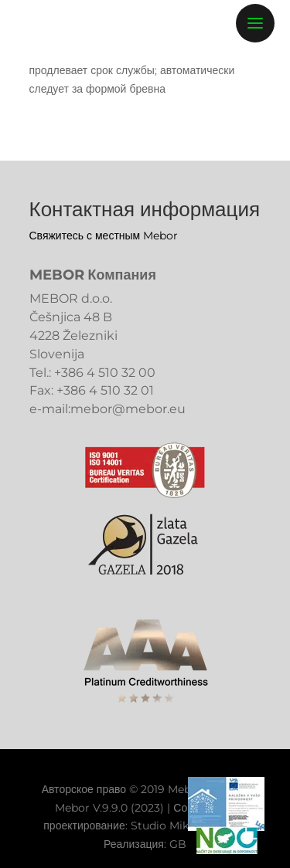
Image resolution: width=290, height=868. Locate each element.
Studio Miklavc (171, 826)
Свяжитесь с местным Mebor (104, 236)
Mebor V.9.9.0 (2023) (109, 808)
